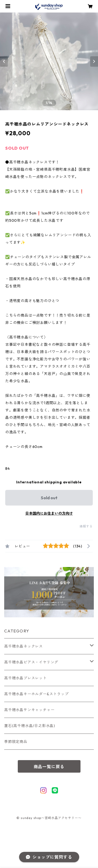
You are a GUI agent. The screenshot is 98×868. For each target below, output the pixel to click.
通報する (86, 526)
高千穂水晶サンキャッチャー (29, 710)
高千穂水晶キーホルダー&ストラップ (36, 694)
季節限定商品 (16, 742)
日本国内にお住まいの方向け (49, 513)
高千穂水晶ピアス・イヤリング (31, 662)
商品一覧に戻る (49, 767)
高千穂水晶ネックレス (24, 646)
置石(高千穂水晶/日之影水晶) (30, 726)
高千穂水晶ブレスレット (25, 678)
